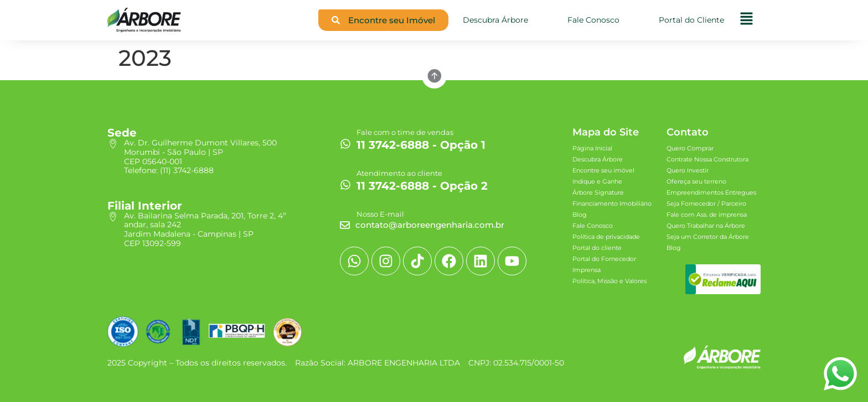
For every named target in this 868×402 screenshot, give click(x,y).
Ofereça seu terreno (696, 181)
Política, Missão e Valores (609, 281)
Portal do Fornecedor (604, 259)
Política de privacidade (606, 237)
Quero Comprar (690, 148)
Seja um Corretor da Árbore (708, 237)
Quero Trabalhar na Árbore (706, 226)
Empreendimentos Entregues (711, 192)
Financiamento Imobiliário (612, 203)
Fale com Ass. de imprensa (707, 215)
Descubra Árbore (598, 159)
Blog (580, 215)
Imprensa (587, 270)
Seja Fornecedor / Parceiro (706, 203)
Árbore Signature (598, 192)
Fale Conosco (593, 226)
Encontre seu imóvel (603, 170)
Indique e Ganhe (597, 181)
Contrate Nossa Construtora (707, 159)
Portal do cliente (597, 248)
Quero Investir (688, 170)
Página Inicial (592, 148)
